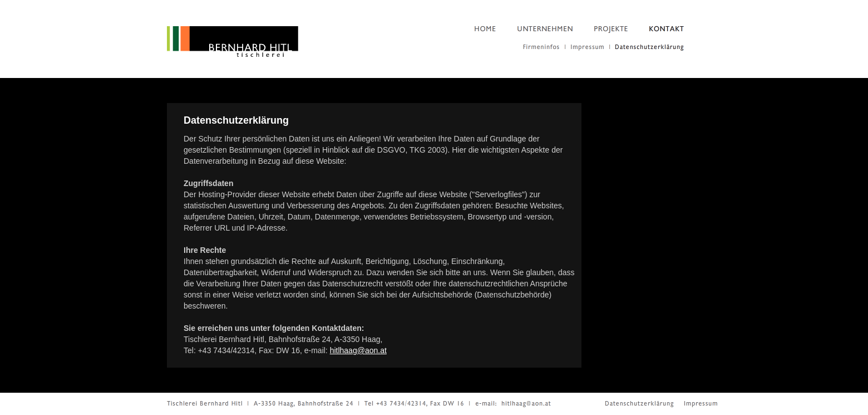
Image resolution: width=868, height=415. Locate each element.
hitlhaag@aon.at (358, 350)
